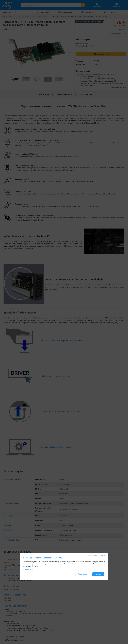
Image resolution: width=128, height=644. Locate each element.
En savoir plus (28, 570)
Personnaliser (83, 574)
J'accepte (98, 574)
